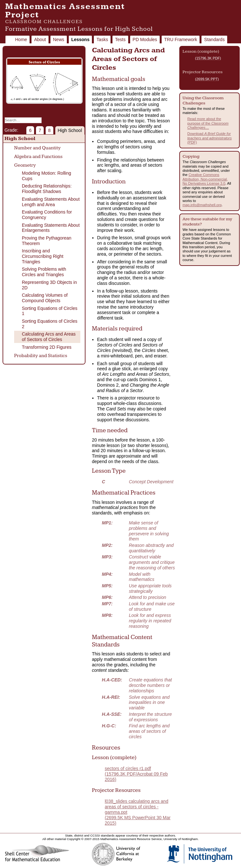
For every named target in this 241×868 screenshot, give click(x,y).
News (59, 39)
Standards (214, 39)
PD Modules (145, 39)
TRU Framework (181, 39)
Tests (120, 39)
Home (21, 39)
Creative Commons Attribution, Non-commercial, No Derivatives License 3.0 (205, 179)
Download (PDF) (210, 138)
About (40, 39)
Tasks (102, 39)
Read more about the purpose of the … (208, 123)
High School (70, 130)
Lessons (80, 39)
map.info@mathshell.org (202, 205)
